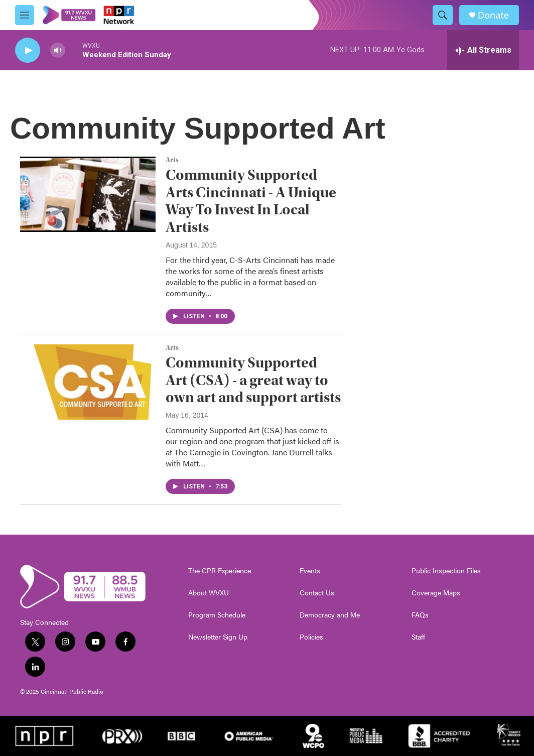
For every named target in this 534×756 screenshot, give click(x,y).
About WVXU (209, 593)
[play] (28, 50)
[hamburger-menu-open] (25, 15)
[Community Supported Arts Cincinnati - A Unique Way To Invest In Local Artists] (88, 194)
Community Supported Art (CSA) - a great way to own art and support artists (253, 380)
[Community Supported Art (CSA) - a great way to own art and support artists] (88, 382)
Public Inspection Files (446, 571)
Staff (418, 637)
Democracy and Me (330, 615)
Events (310, 571)
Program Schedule (217, 615)
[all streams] (483, 50)
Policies (311, 637)
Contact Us (317, 593)
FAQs (420, 615)
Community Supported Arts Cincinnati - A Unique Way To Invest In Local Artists (251, 201)
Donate (493, 15)
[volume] (58, 50)
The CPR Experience (220, 571)
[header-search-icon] (443, 15)
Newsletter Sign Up (218, 637)
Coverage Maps (436, 593)
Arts (172, 160)
